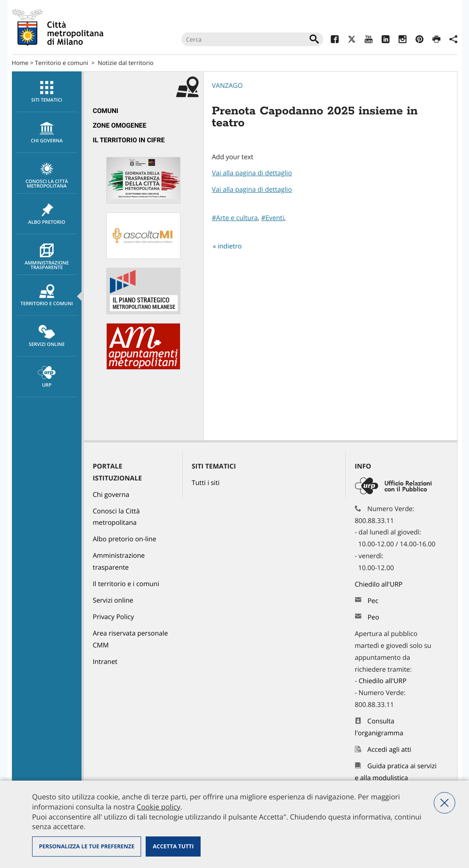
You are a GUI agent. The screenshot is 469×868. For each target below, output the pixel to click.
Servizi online (47, 336)
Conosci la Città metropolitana (47, 176)
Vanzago (228, 86)
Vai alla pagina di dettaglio (252, 173)
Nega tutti (444, 803)
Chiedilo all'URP (380, 585)
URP (47, 377)
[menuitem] (47, 92)
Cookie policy (158, 807)
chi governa (47, 133)
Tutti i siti (206, 483)
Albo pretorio (47, 214)
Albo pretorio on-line (125, 539)
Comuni (106, 111)
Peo (373, 617)
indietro (230, 246)
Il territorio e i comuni (126, 584)
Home (20, 63)
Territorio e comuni (61, 63)
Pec (373, 601)
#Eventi (273, 218)
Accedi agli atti (389, 750)
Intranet (105, 662)
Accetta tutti (173, 846)
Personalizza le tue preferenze (87, 846)
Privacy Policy (114, 617)
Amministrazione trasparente (47, 257)
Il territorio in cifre (129, 140)
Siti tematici (47, 92)
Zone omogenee (120, 126)
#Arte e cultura (235, 218)
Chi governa (111, 495)
